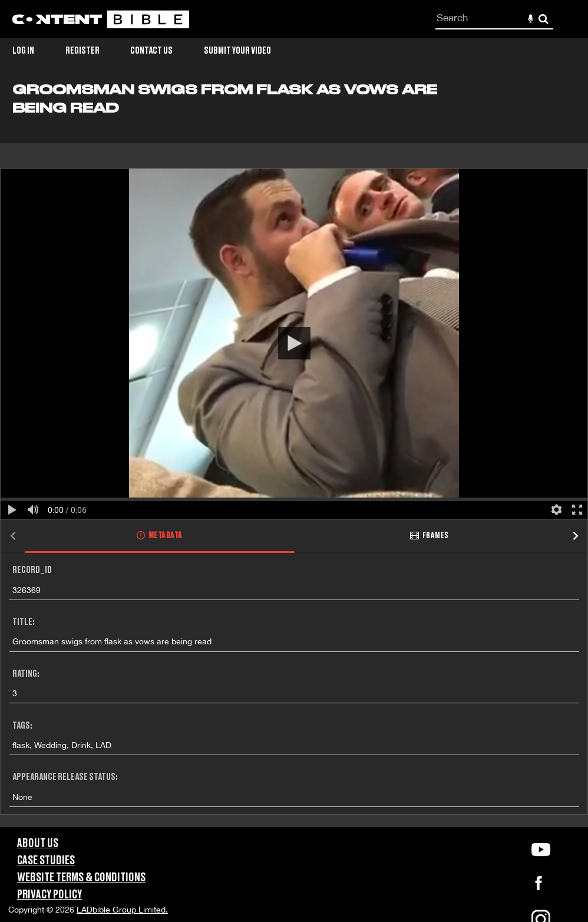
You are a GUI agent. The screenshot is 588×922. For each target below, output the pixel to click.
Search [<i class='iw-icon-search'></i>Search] (544, 19)
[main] (294, 455)
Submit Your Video (237, 51)
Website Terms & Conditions (81, 878)
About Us (38, 844)
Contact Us (151, 51)
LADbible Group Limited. (122, 910)
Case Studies (46, 861)
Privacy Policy (49, 895)
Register (82, 51)
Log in (23, 51)
